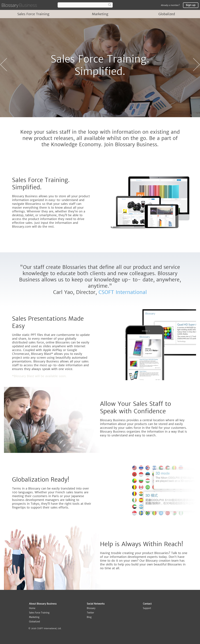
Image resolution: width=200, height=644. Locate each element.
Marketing (100, 14)
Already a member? (170, 5)
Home (32, 608)
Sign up (191, 5)
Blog (89, 617)
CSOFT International (123, 292)
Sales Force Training (33, 14)
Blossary (91, 608)
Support (147, 608)
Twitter (90, 613)
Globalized (167, 14)
